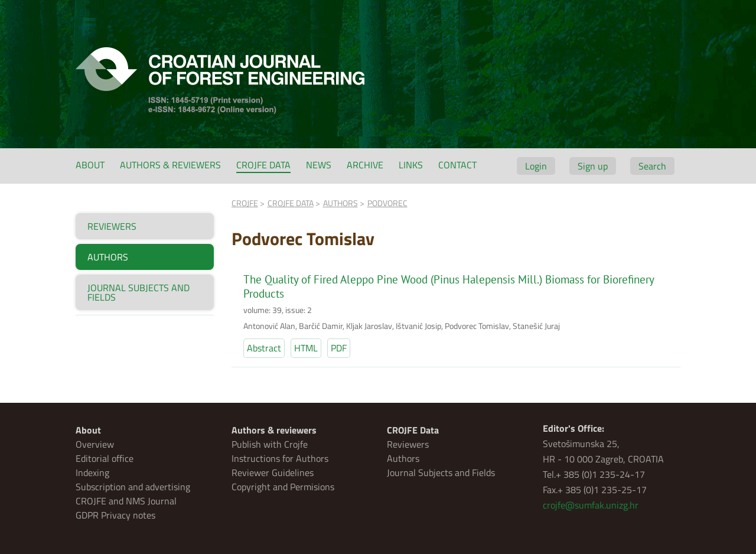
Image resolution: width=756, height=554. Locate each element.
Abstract (264, 348)
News (319, 165)
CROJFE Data (263, 165)
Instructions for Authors (280, 458)
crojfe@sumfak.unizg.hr (591, 505)
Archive (365, 165)
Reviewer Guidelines (273, 472)
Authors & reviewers (170, 165)
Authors (403, 458)
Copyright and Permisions (283, 487)
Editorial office (105, 458)
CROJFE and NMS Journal (126, 501)
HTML (306, 348)
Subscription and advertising (133, 487)
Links (411, 165)
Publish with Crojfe (270, 444)
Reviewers (408, 444)
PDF (339, 348)
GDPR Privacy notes (115, 515)
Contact (457, 165)
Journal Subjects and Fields (441, 472)
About (90, 165)
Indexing (92, 472)
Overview (95, 444)
